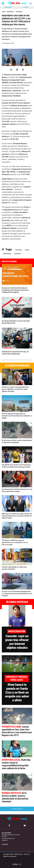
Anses (27, 250)
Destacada (19, 12)
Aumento (17, 254)
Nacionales (10, 12)
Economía (19, 250)
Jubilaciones (7, 254)
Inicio (4, 12)
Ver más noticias (17, 809)
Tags (7, 249)
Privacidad (5, 844)
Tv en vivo (26, 7)
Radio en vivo (8, 7)
